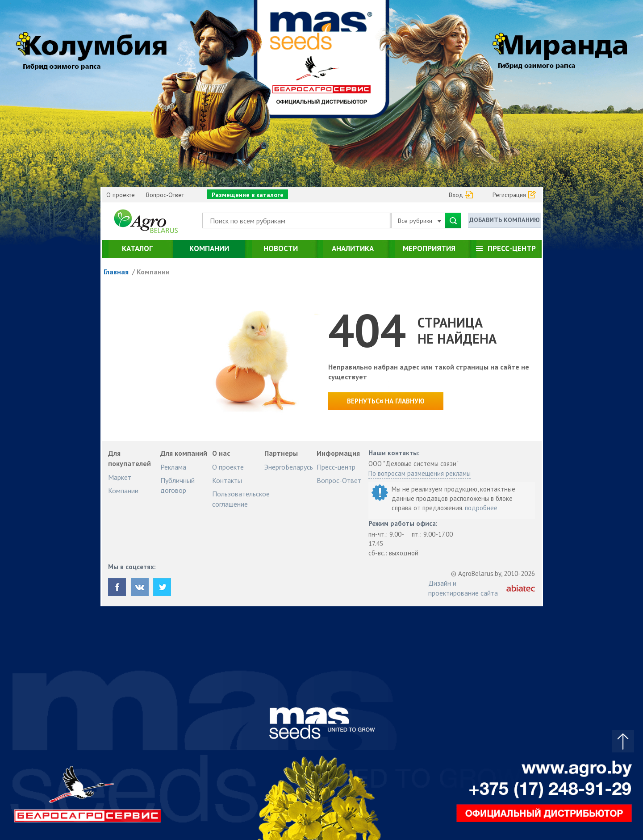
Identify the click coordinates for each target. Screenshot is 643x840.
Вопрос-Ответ (165, 195)
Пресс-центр (512, 248)
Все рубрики (420, 221)
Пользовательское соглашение (241, 499)
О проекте (121, 195)
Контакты (227, 480)
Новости (281, 248)
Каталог (137, 248)
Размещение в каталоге (248, 195)
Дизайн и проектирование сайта (463, 588)
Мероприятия (429, 248)
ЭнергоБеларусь (289, 467)
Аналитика (353, 248)
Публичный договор (177, 485)
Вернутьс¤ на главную (386, 401)
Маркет (120, 477)
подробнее (481, 508)
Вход (456, 195)
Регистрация (509, 195)
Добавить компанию (505, 220)
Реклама (173, 467)
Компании (209, 248)
